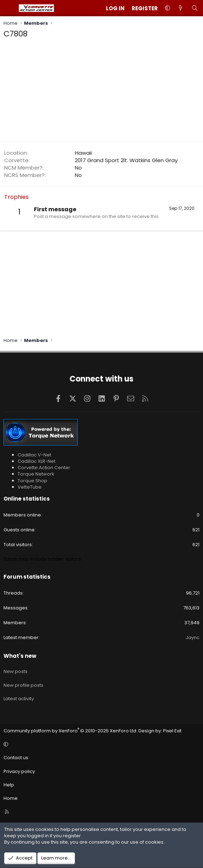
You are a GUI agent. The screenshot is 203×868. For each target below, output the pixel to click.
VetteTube (30, 487)
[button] (168, 8)
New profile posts (23, 685)
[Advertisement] (101, 92)
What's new (20, 656)
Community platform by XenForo (70, 731)
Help (9, 785)
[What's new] (181, 8)
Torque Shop (32, 481)
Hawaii (83, 153)
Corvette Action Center (44, 468)
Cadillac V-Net (34, 455)
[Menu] (9, 8)
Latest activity (19, 699)
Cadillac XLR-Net (37, 461)
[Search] (195, 8)
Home (11, 798)
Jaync (193, 637)
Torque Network (36, 474)
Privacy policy (19, 771)
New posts (16, 671)
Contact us (16, 758)
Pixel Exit (172, 731)
